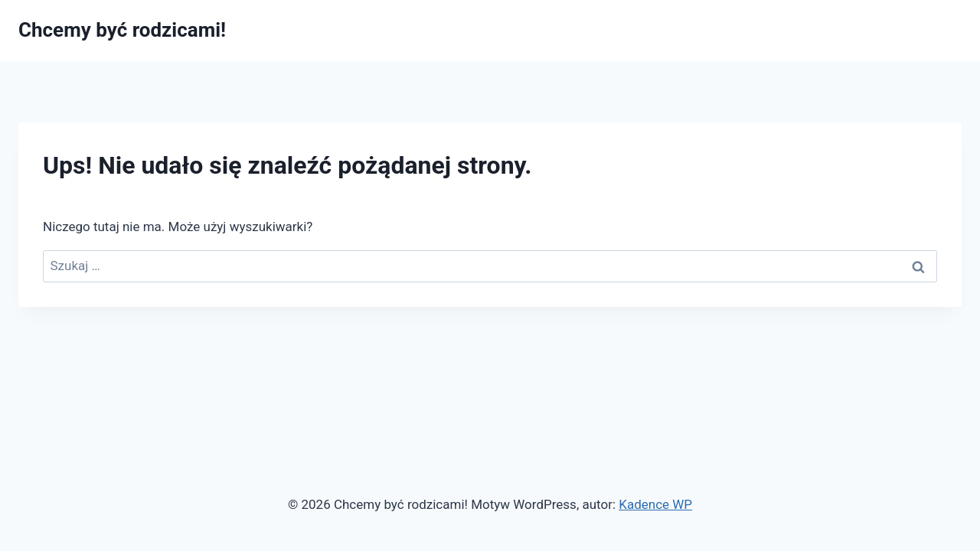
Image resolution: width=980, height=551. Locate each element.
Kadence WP (655, 504)
